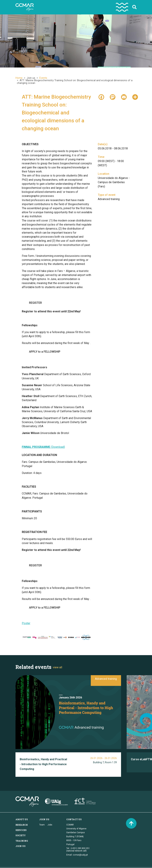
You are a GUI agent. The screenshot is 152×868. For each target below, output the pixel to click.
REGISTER (35, 303)
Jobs (50, 825)
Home (19, 78)
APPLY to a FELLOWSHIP (45, 352)
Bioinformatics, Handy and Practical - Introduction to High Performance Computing (43, 764)
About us (22, 819)
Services (21, 830)
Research (22, 825)
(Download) (43, 447)
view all (57, 667)
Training (22, 841)
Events (43, 78)
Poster (26, 623)
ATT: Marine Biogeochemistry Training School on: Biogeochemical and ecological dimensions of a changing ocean (56, 113)
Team (42, 825)
